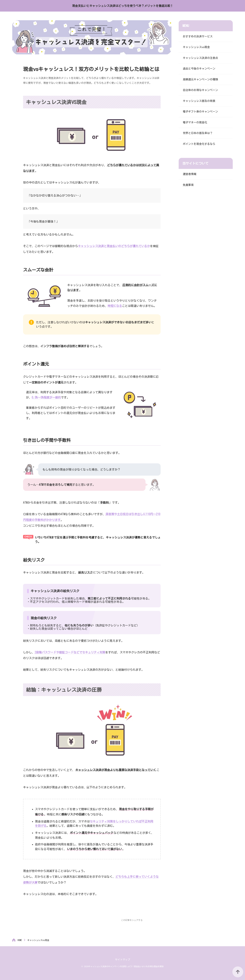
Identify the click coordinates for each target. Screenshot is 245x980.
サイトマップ (123, 960)
